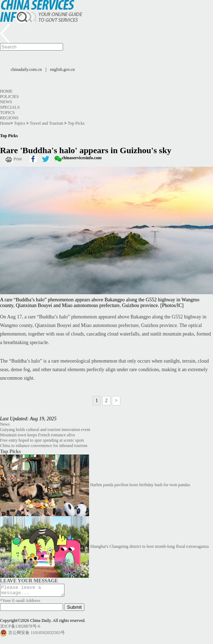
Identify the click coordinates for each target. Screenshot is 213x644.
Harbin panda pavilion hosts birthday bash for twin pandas (140, 485)
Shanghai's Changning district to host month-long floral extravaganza (149, 546)
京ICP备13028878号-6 (20, 628)
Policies (9, 97)
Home (6, 91)
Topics (7, 113)
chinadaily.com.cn (26, 69)
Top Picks (76, 123)
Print (18, 159)
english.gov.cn (63, 69)
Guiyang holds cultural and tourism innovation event (45, 430)
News (6, 102)
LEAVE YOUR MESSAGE (29, 581)
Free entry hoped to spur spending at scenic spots (42, 440)
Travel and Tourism (46, 123)
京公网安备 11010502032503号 (37, 635)
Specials (10, 107)
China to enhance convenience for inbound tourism (44, 446)
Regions (9, 118)
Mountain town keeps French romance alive (38, 435)
